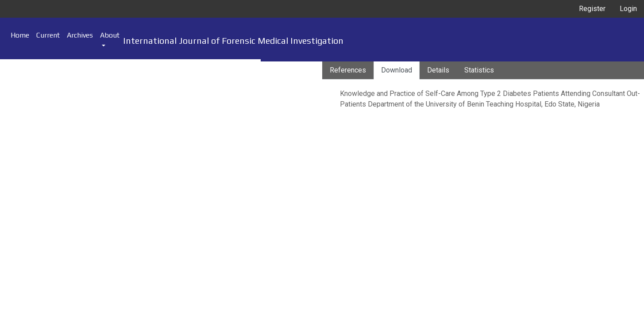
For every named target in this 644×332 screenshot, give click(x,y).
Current (48, 35)
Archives (80, 35)
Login (628, 9)
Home (20, 35)
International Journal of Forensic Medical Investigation (233, 40)
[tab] (348, 71)
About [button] (110, 35)
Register (592, 9)
